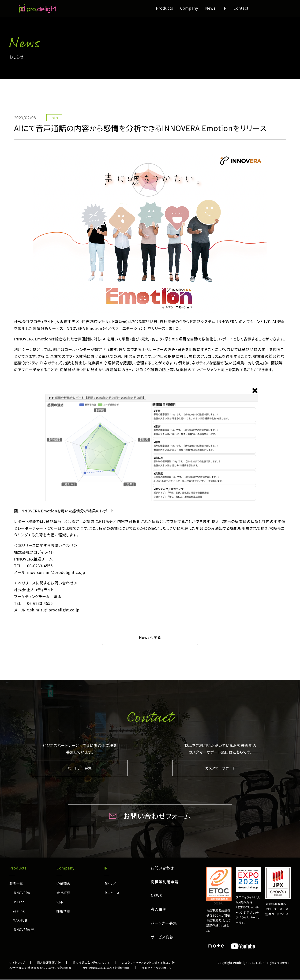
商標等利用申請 (165, 882)
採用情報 (63, 911)
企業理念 (63, 884)
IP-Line (19, 902)
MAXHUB (20, 921)
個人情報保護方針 (49, 963)
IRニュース (112, 893)
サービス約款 (162, 937)
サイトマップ (17, 963)
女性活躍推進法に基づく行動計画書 (106, 968)
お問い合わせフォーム (157, 816)
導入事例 (159, 910)
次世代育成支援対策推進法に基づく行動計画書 (40, 968)
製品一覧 (16, 884)
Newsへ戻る (150, 637)
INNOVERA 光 (24, 930)
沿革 (60, 902)
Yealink (19, 911)
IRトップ (110, 884)
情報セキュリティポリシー (158, 968)
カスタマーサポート (220, 768)
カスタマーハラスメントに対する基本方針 (148, 963)
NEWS (156, 896)
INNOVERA (21, 893)
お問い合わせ (162, 868)
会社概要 (63, 893)
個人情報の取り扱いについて (91, 963)
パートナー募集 (80, 768)
